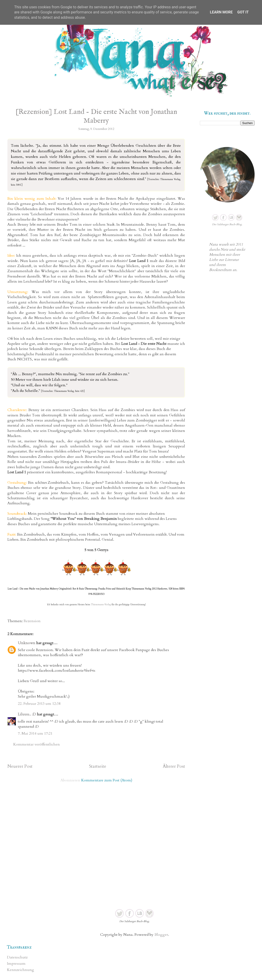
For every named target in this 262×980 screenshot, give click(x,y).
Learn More (221, 12)
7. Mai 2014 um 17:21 (35, 733)
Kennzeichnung (21, 970)
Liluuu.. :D (27, 714)
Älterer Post (174, 766)
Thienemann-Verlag (101, 605)
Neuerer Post (20, 766)
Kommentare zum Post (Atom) (107, 780)
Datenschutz (17, 957)
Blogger (161, 935)
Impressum (16, 964)
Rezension (32, 621)
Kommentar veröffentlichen (37, 744)
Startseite (98, 766)
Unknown (27, 643)
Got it (243, 12)
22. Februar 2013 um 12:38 (39, 704)
